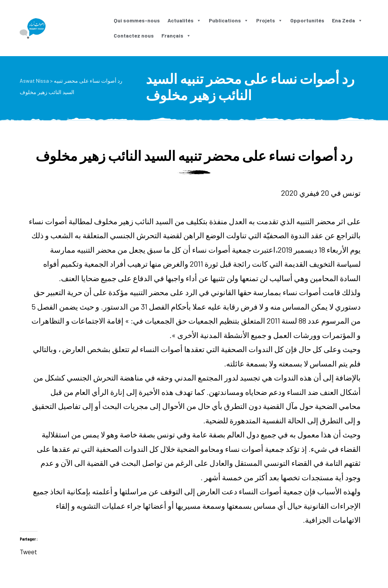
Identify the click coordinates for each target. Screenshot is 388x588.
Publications (229, 20)
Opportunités (307, 20)
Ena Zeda (347, 20)
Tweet (28, 550)
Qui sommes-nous (137, 20)
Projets (269, 20)
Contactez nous (134, 35)
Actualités (184, 20)
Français (176, 35)
